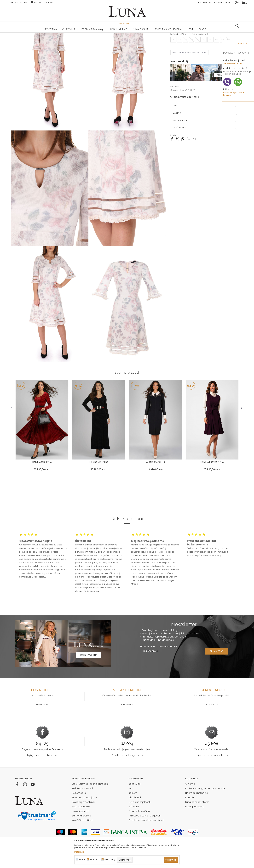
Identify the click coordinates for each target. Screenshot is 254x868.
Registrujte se (222, 2)
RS (12, 3)
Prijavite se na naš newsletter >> (212, 772)
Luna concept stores (197, 819)
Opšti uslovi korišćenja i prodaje (90, 801)
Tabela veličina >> (233, 64)
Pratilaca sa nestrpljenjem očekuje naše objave (127, 766)
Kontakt (190, 814)
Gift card (134, 823)
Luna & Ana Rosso (201, 33)
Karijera (133, 810)
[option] (52, 33)
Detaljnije (79, 852)
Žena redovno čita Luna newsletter (212, 766)
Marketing (110, 859)
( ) (198, 64)
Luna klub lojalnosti (140, 819)
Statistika (95, 859)
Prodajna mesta (195, 823)
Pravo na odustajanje (84, 814)
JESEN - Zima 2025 (92, 26)
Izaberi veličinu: (177, 64)
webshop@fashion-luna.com (234, 94)
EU (26, 3)
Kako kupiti (135, 801)
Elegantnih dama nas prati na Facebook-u (42, 766)
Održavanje (203, 158)
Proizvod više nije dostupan (188, 83)
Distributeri (135, 814)
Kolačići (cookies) (82, 837)
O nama (190, 801)
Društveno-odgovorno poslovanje (205, 805)
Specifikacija (203, 150)
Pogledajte (42, 721)
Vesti (131, 805)
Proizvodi (40, 37)
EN (17, 3)
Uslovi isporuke (81, 828)
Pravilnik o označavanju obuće (146, 837)
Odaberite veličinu (139, 828)
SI (21, 3)
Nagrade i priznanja (197, 810)
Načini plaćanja (81, 823)
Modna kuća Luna (24, 37)
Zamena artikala (81, 833)
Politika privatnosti (82, 805)
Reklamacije (79, 810)
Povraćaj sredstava (83, 819)
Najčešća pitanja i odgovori (145, 833)
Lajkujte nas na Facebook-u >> (42, 772)
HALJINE (51, 37)
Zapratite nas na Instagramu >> (127, 772)
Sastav (203, 143)
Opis (203, 136)
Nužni (82, 859)
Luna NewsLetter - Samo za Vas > (128, 33)
